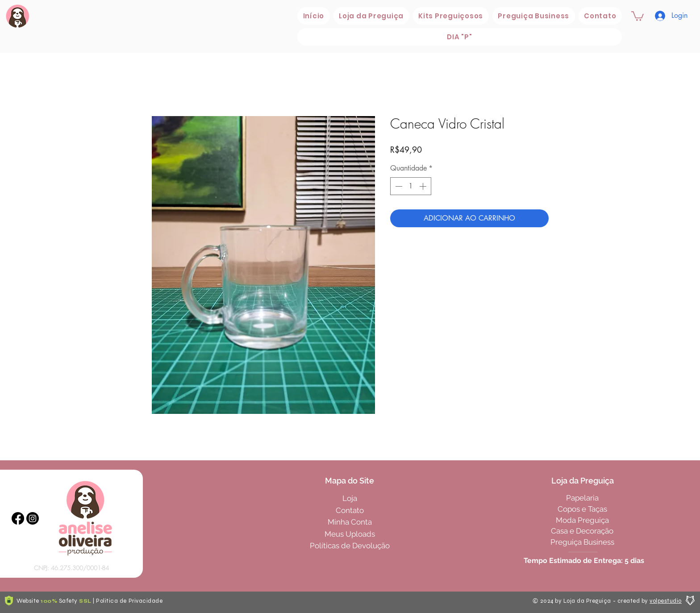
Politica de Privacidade (129, 601)
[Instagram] (33, 518)
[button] (371, 16)
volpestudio (666, 601)
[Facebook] (18, 518)
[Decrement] (398, 186)
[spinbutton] (411, 186)
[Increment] (424, 186)
